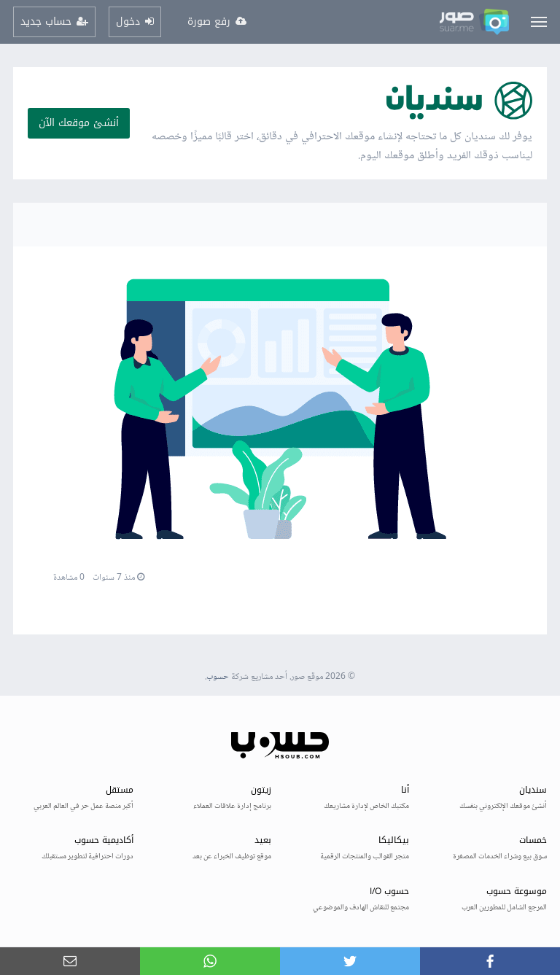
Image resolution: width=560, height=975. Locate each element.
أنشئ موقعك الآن (79, 123)
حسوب (218, 677)
